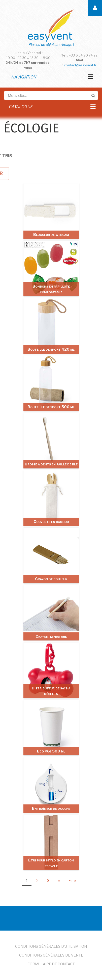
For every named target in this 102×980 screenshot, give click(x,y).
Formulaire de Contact (51, 964)
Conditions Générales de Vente (51, 955)
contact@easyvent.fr (80, 65)
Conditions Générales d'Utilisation (51, 946)
